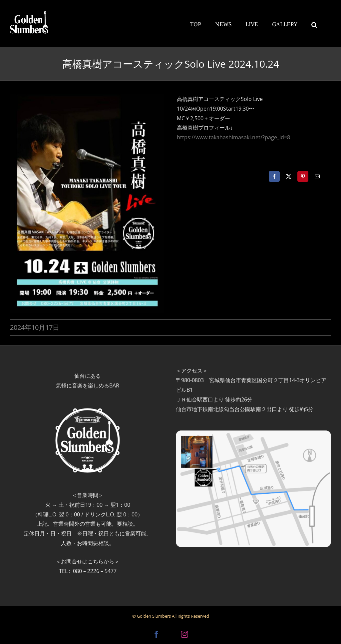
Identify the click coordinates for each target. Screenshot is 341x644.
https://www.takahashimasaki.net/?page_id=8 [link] (233, 137)
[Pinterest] (303, 176)
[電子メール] (317, 176)
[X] (289, 176)
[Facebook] (274, 176)
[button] (314, 24)
